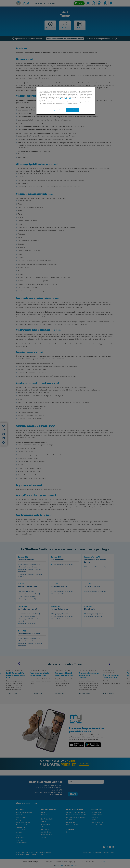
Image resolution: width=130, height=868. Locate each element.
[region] (66, 101)
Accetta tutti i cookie (72, 110)
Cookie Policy (60, 99)
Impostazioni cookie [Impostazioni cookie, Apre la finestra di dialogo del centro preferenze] (58, 110)
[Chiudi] (92, 89)
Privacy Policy (69, 99)
